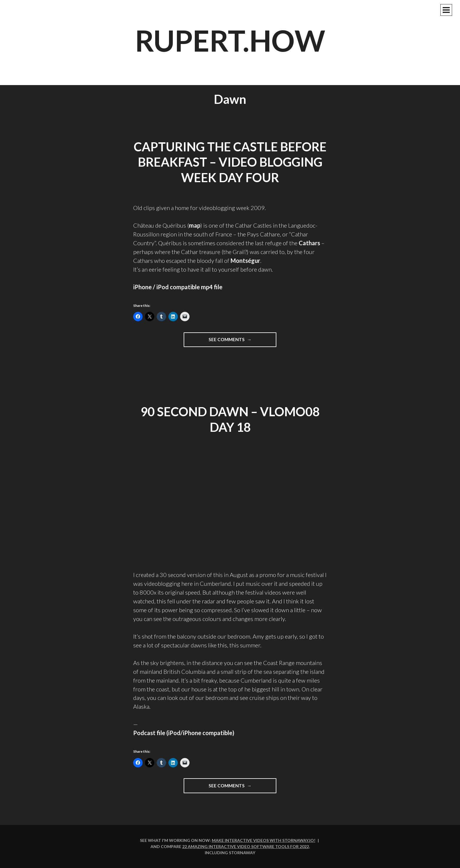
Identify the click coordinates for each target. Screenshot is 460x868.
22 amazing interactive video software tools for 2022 (246, 846)
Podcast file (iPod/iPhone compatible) (184, 733)
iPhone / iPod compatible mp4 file (178, 287)
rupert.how (230, 40)
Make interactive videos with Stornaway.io (263, 840)
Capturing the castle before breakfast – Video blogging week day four (230, 162)
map (195, 225)
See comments (241, 341)
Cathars (309, 243)
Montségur (245, 260)
